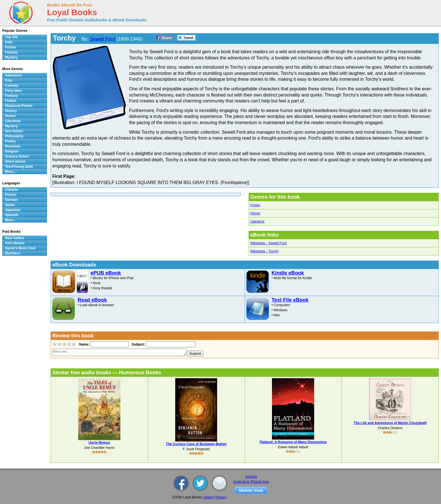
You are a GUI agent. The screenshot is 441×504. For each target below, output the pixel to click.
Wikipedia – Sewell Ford (268, 243)
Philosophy (14, 136)
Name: (84, 344)
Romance (13, 146)
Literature (257, 221)
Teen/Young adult (19, 167)
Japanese (13, 210)
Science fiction (17, 156)
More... (11, 172)
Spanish (12, 215)
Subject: (138, 344)
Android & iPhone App (251, 482)
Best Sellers (15, 238)
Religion (12, 151)
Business (13, 253)
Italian (10, 205)
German (11, 200)
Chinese (12, 190)
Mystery (11, 57)
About (208, 497)
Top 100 (11, 37)
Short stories (15, 162)
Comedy (12, 86)
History (11, 111)
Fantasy (11, 52)
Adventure (13, 75)
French (11, 195)
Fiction (255, 205)
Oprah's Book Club (20, 248)
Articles (251, 477)
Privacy (221, 497)
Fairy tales (13, 91)
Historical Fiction (19, 106)
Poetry (10, 141)
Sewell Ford (103, 39)
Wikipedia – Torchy (265, 251)
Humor (255, 213)
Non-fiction (14, 131)
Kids (9, 42)
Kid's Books (15, 243)
